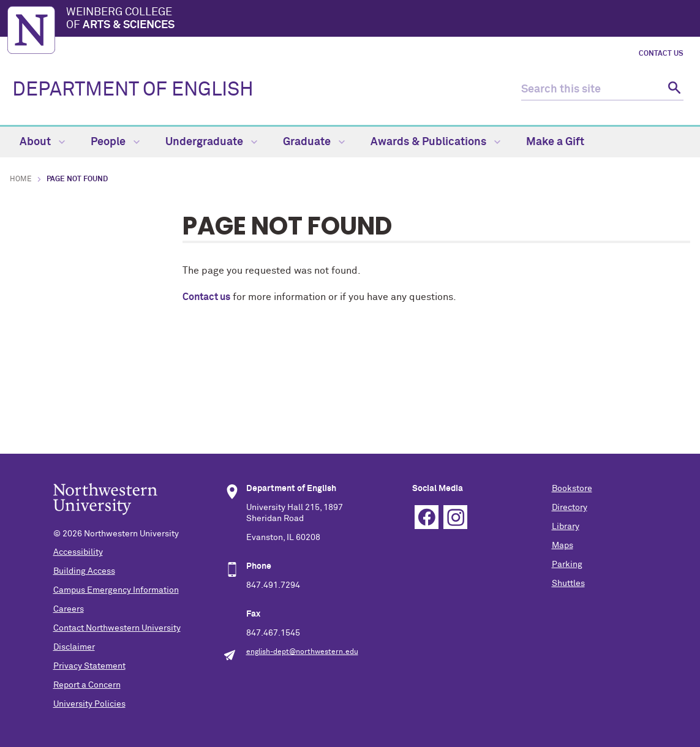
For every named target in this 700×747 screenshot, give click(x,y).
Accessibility (78, 552)
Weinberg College (380, 20)
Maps (563, 546)
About (42, 142)
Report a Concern (87, 685)
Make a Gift (555, 142)
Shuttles (568, 584)
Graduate (314, 142)
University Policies (89, 704)
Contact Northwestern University (117, 628)
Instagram (455, 517)
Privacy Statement (89, 666)
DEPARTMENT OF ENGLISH (133, 90)
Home (21, 179)
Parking (567, 565)
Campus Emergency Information (116, 590)
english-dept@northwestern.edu (302, 652)
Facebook (427, 517)
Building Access (84, 571)
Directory (570, 508)
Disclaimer (74, 647)
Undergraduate (211, 142)
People (115, 142)
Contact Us (661, 54)
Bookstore (572, 489)
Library (566, 527)
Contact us (206, 297)
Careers (69, 609)
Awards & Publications (435, 142)
